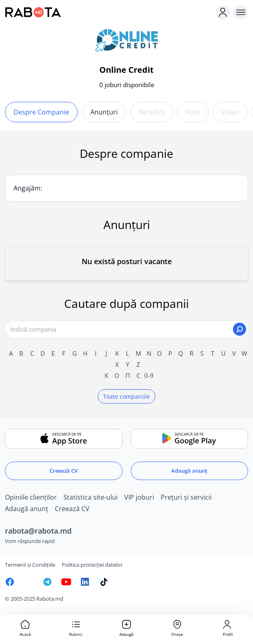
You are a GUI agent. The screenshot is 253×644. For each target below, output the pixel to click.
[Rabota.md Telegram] (47, 582)
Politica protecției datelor (92, 565)
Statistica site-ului (91, 497)
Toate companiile (126, 396)
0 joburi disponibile (127, 85)
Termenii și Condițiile (30, 565)
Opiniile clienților (31, 497)
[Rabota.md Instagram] (29, 582)
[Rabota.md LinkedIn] (85, 582)
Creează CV (64, 471)
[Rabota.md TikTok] (104, 582)
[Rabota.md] (109, 12)
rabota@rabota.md (38, 531)
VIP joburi (139, 497)
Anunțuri (104, 112)
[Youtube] (66, 582)
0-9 (149, 375)
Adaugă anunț (189, 471)
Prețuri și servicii (186, 497)
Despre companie (41, 112)
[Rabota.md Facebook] (10, 582)
